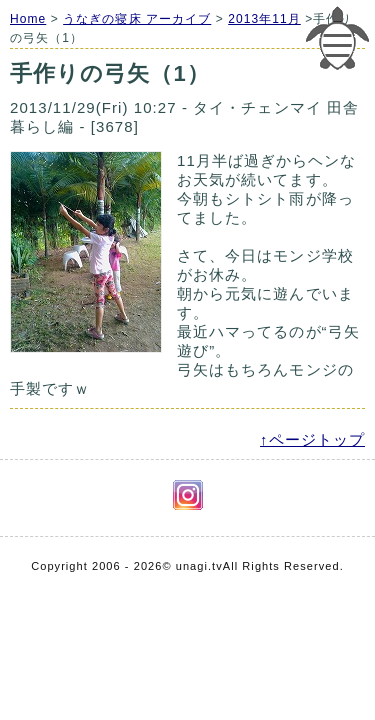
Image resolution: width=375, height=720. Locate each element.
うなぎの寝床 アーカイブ (137, 19)
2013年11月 (264, 19)
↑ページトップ (312, 439)
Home (28, 19)
